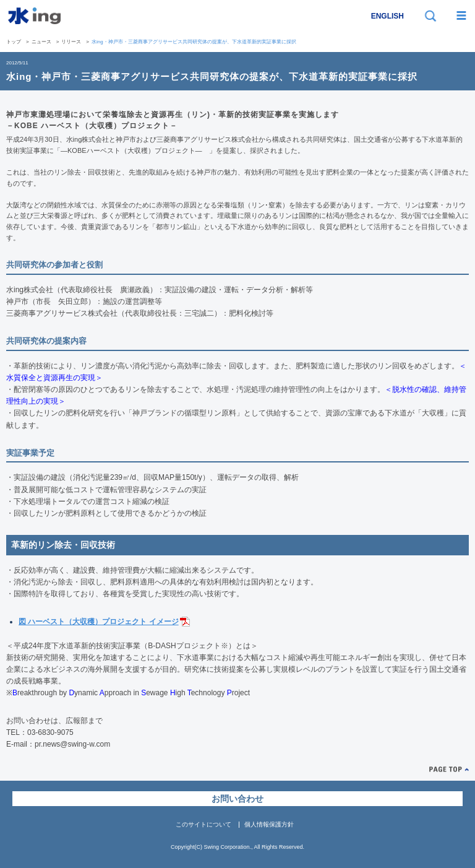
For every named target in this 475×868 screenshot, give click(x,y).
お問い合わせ (237, 799)
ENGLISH (387, 16)
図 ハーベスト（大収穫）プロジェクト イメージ (99, 622)
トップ (14, 42)
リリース (71, 42)
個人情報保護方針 (269, 824)
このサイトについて (203, 824)
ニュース (41, 42)
